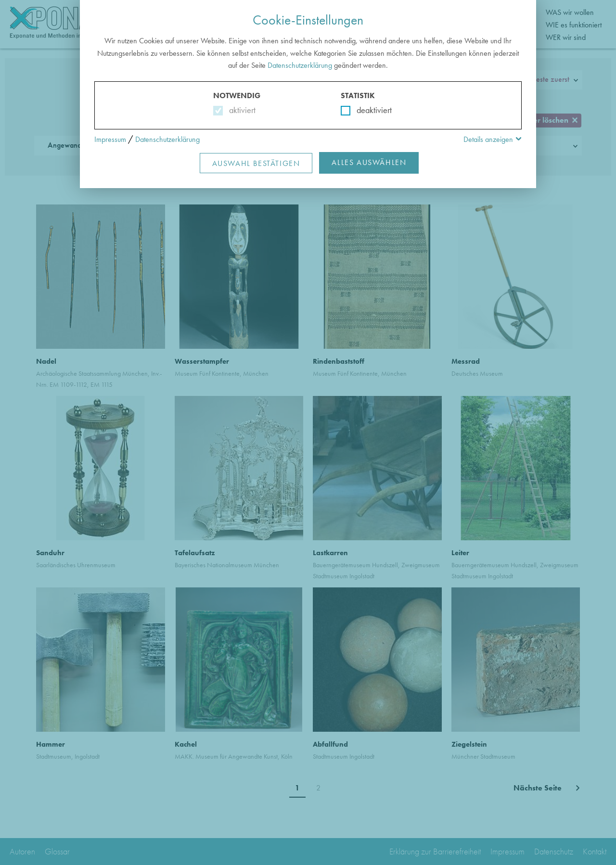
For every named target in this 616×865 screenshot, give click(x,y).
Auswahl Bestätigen (256, 163)
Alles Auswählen (369, 162)
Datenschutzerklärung (300, 65)
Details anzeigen (488, 139)
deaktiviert (368, 110)
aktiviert (240, 110)
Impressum (110, 139)
